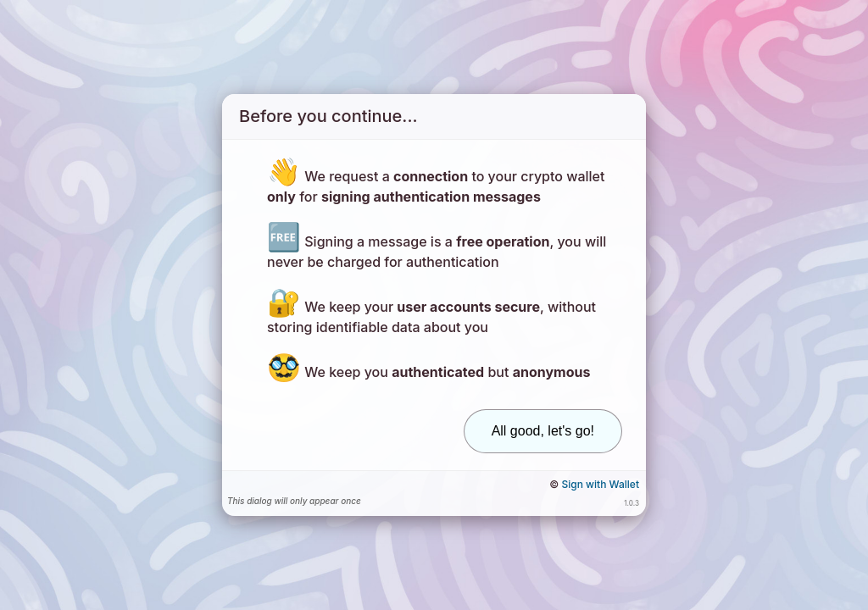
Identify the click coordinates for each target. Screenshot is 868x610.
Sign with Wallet (600, 484)
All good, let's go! (543, 431)
